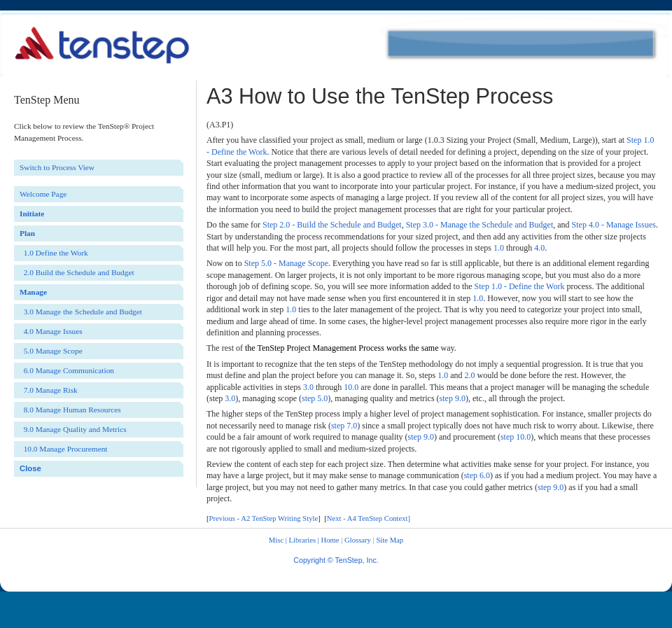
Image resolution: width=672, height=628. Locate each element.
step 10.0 (516, 437)
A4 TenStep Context (378, 518)
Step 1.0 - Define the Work (520, 286)
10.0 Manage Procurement (64, 449)
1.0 (499, 248)
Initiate (32, 214)
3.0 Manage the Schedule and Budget (81, 312)
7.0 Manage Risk (49, 390)
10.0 (351, 387)
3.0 (308, 387)
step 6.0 (477, 475)
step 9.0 (453, 398)
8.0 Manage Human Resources (70, 410)
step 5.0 (315, 398)
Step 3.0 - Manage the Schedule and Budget (480, 225)
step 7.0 (344, 426)
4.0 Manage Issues (51, 331)
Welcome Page (43, 194)
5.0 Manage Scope (51, 351)
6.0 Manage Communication (67, 370)
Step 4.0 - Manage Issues (614, 225)
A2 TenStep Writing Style (279, 518)
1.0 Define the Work (54, 253)
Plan (27, 233)
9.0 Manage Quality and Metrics (73, 429)
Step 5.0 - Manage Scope (286, 263)
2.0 (470, 375)
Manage (33, 292)
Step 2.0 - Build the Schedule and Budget (332, 225)
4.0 (539, 248)
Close (30, 468)
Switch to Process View (57, 167)
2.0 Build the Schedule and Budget (77, 272)
